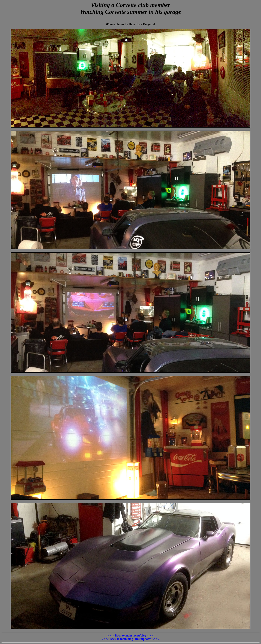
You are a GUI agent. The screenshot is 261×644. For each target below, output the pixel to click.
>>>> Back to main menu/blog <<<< (130, 635)
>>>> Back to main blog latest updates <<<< (131, 639)
